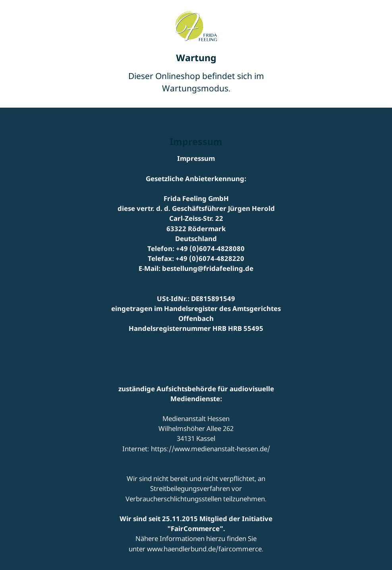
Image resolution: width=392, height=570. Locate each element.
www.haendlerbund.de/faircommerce (204, 549)
